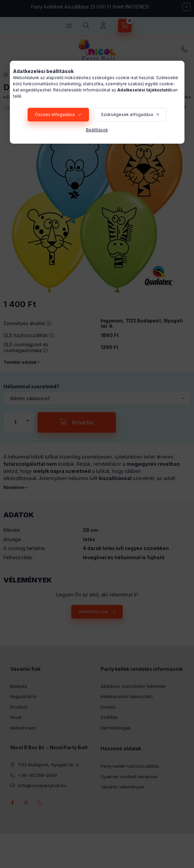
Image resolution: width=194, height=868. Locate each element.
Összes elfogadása (55, 114)
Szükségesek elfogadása (127, 114)
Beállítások (97, 130)
